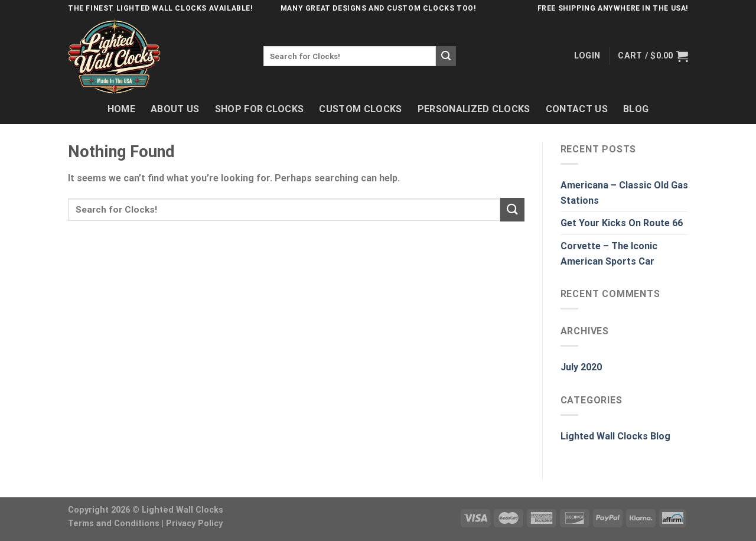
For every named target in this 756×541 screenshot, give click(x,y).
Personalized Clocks (474, 109)
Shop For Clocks (260, 109)
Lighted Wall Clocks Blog (615, 436)
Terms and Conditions (114, 524)
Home (121, 109)
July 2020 (581, 367)
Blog (636, 109)
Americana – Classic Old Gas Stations (624, 193)
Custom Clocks (360, 109)
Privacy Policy (194, 524)
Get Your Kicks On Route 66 (622, 223)
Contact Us (577, 109)
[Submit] (446, 56)
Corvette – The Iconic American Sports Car (609, 254)
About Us (175, 109)
